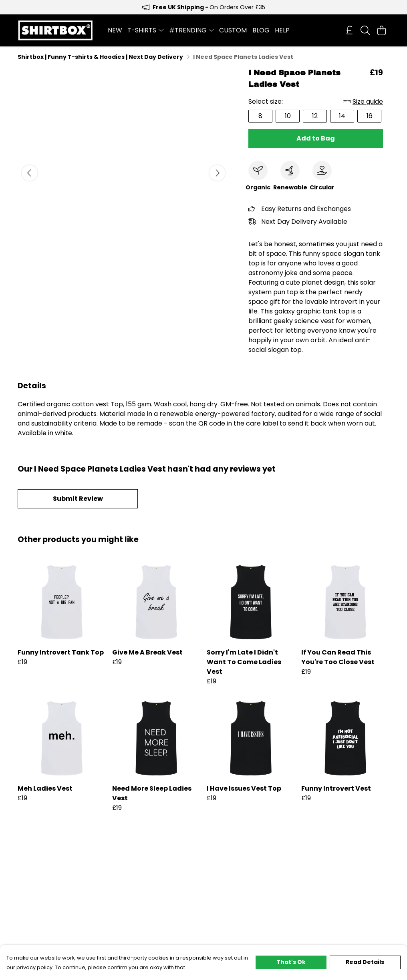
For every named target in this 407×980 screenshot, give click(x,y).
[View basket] (381, 30)
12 (315, 116)
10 (288, 116)
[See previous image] (30, 173)
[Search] (365, 30)
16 (370, 116)
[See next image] (217, 173)
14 (342, 116)
